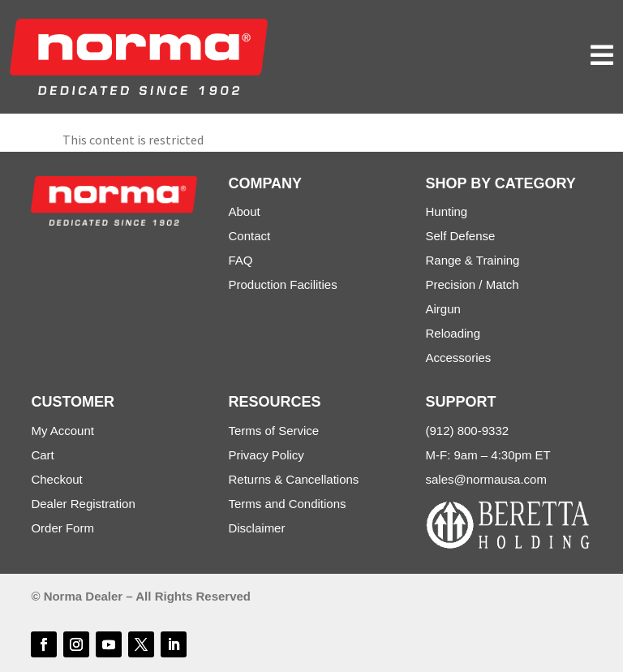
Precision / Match (473, 284)
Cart (42, 455)
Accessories (459, 358)
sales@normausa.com (486, 479)
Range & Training (473, 260)
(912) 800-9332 (468, 431)
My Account (62, 431)
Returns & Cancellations (293, 479)
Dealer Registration (83, 504)
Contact (249, 236)
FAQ (240, 260)
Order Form (62, 528)
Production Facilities (282, 284)
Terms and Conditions (287, 504)
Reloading (453, 333)
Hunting (447, 211)
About (244, 211)
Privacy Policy (266, 455)
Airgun (443, 309)
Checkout (56, 479)
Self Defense (461, 236)
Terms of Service (273, 431)
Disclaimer (256, 528)
